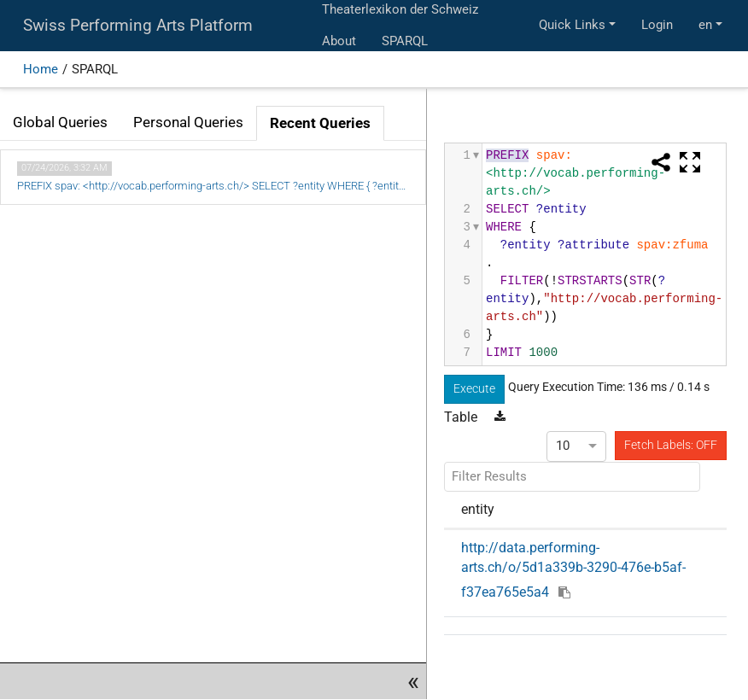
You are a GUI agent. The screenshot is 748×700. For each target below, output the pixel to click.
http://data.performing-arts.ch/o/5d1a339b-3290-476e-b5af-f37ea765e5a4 (573, 569)
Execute (474, 388)
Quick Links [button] (572, 25)
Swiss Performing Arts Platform (138, 26)
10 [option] (563, 446)
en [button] (705, 25)
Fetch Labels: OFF (671, 445)
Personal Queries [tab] (188, 122)
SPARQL (405, 41)
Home (41, 69)
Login (657, 25)
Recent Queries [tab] (320, 123)
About (339, 41)
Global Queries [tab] (60, 122)
